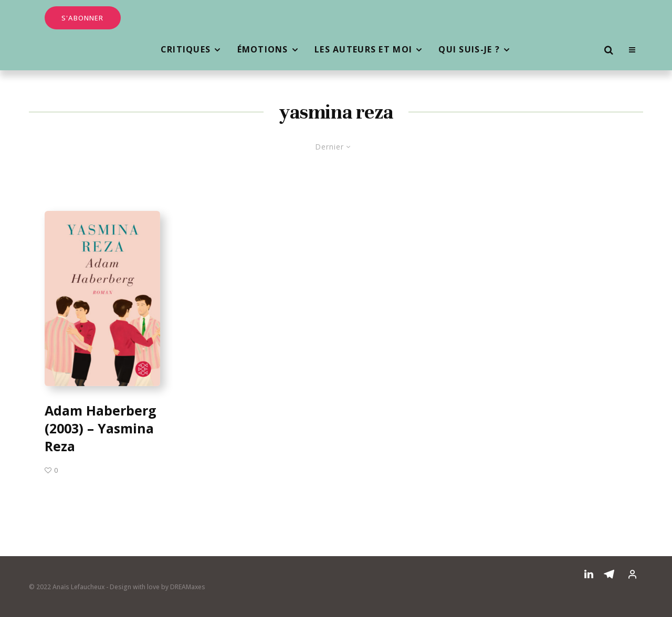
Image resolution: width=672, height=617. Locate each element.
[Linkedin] (589, 574)
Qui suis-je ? (469, 49)
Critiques (186, 49)
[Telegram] (609, 574)
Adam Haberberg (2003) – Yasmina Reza (101, 428)
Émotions (263, 49)
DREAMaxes (188, 587)
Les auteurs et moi (363, 49)
